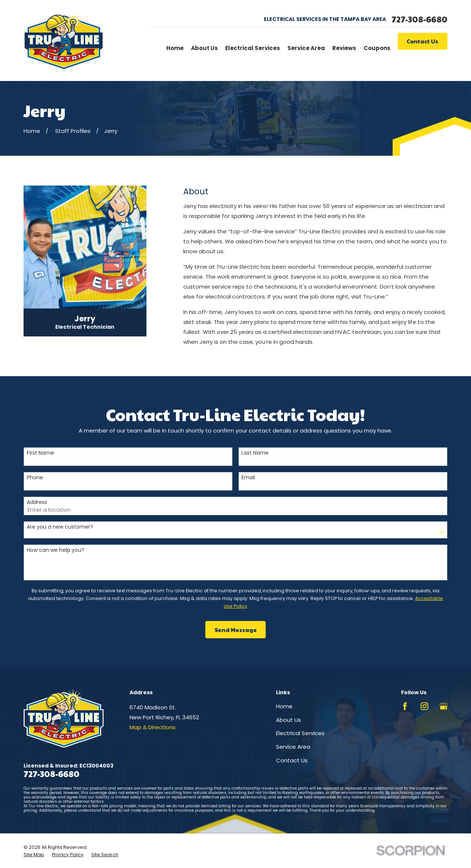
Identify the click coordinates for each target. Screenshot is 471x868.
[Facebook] (405, 706)
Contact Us (422, 41)
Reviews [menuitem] (344, 48)
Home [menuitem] (175, 48)
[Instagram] (424, 706)
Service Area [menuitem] (306, 48)
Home (284, 706)
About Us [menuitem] (204, 48)
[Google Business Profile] (444, 706)
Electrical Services (300, 733)
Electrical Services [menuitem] (253, 48)
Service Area (293, 747)
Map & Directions (153, 727)
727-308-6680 (419, 19)
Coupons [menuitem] (377, 48)
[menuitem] (34, 855)
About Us (288, 720)
